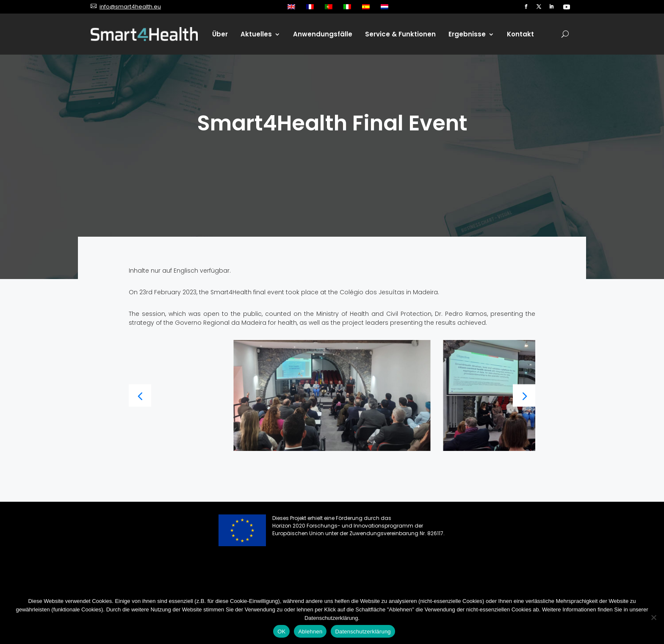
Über (220, 34)
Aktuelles (256, 34)
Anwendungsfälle (323, 34)
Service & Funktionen (400, 34)
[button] (524, 395)
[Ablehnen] (653, 617)
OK (281, 632)
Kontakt (520, 34)
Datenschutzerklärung (363, 632)
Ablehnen (310, 632)
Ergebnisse (467, 34)
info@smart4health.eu (130, 7)
